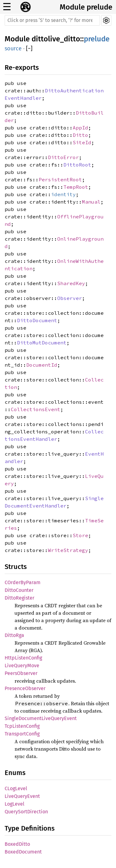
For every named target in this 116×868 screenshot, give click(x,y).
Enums (15, 773)
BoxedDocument (23, 852)
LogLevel (15, 804)
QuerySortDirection (26, 812)
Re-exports (22, 67)
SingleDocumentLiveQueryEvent (41, 718)
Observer (70, 298)
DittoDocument (37, 320)
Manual (91, 202)
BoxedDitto (17, 844)
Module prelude (86, 7)
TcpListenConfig (22, 726)
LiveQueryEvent (22, 796)
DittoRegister (19, 598)
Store (80, 535)
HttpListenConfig (23, 658)
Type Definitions (30, 828)
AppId (80, 128)
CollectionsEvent (36, 409)
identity (63, 194)
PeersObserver (21, 673)
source (13, 48)
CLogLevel (16, 788)
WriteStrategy (68, 550)
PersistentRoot (60, 179)
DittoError (63, 157)
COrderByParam (23, 582)
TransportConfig (22, 734)
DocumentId (42, 365)
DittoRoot (77, 165)
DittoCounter (19, 590)
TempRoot (76, 187)
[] (29, 48)
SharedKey (71, 283)
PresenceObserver (25, 688)
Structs (16, 567)
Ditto (80, 135)
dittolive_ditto (56, 39)
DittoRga (14, 635)
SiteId (82, 142)
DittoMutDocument (42, 343)
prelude (97, 39)
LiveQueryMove (22, 666)
